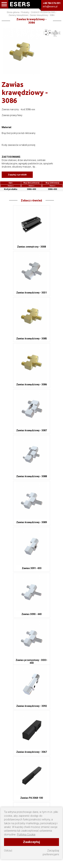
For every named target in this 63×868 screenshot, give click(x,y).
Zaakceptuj (32, 842)
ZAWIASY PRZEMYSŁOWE (43, 12)
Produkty (25, 12)
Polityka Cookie (26, 835)
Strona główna (13, 12)
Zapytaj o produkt (17, 175)
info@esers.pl (50, 7)
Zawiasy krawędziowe (18, 15)
